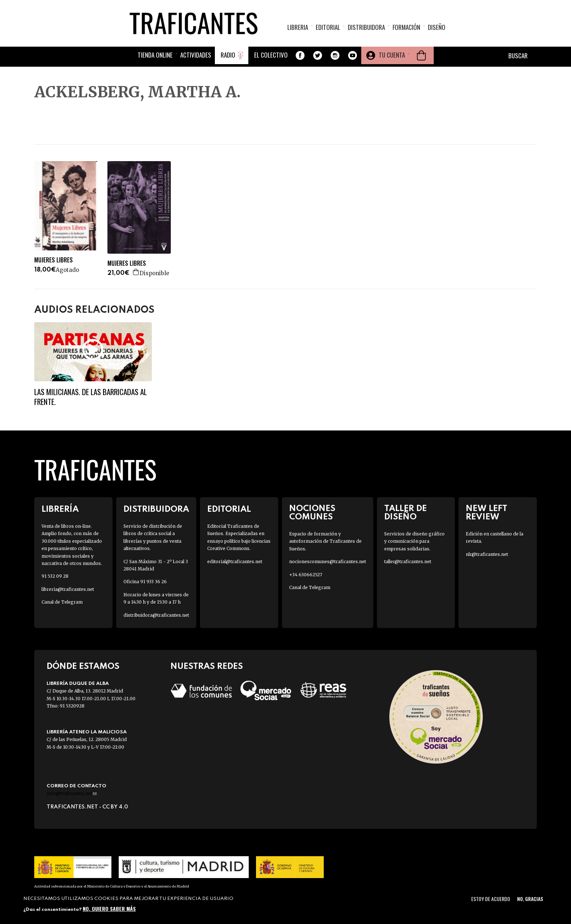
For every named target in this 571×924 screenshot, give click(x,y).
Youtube (353, 56)
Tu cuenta (392, 56)
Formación (406, 28)
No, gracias (530, 899)
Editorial (328, 28)
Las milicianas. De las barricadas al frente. (90, 397)
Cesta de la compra (421, 56)
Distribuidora (366, 28)
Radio (228, 56)
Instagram (335, 56)
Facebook (300, 56)
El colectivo (271, 56)
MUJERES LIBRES (54, 260)
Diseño (437, 28)
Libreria (298, 28)
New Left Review (487, 513)
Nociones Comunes (312, 513)
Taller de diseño (405, 513)
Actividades (196, 56)
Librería (60, 509)
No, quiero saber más (109, 909)
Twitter (318, 56)
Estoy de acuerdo (491, 899)
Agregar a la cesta (136, 272)
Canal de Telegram (62, 602)
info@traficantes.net (72, 793)
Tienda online (155, 56)
